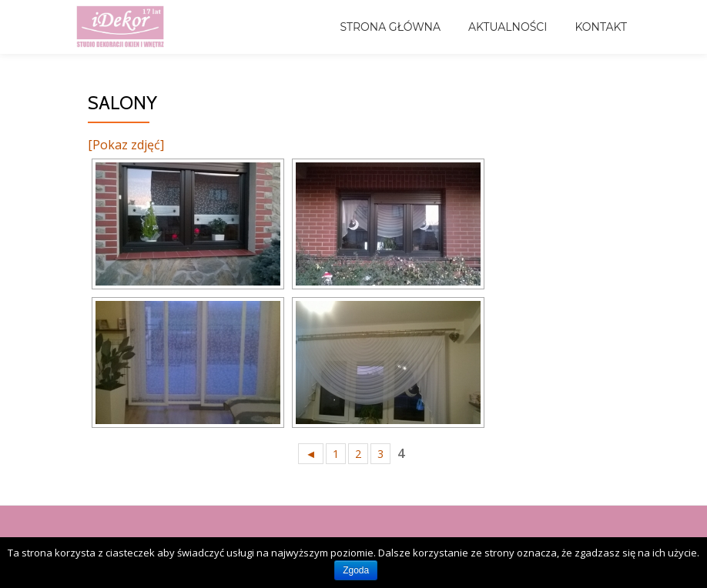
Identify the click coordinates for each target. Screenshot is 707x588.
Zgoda (356, 570)
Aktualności (508, 27)
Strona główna (390, 27)
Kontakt (601, 27)
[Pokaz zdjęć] (126, 145)
